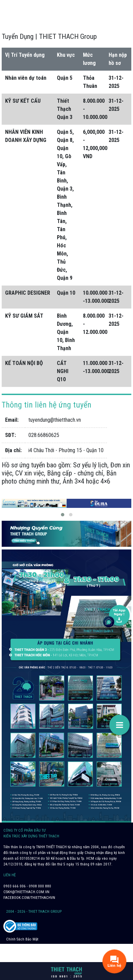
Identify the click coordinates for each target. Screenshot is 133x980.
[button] (63, 515)
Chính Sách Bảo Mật (22, 939)
